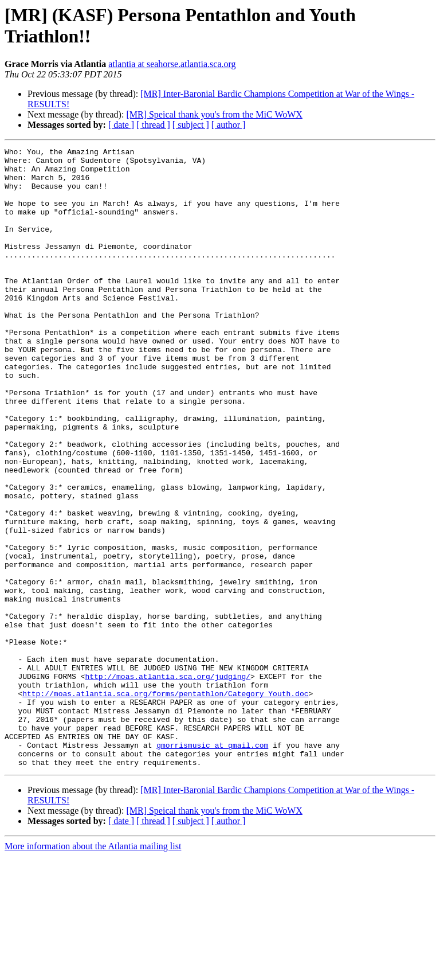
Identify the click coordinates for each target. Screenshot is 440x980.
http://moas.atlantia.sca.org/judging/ (168, 783)
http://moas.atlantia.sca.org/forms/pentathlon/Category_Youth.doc (165, 803)
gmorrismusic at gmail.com (212, 865)
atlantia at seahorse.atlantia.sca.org (172, 64)
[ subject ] (191, 125)
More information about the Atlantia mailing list (93, 970)
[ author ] (229, 125)
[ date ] (121, 125)
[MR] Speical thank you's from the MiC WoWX (214, 114)
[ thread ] (153, 125)
